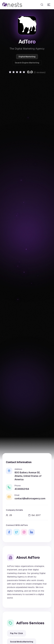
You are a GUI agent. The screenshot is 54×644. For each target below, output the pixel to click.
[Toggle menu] (49, 5)
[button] (27, 72)
